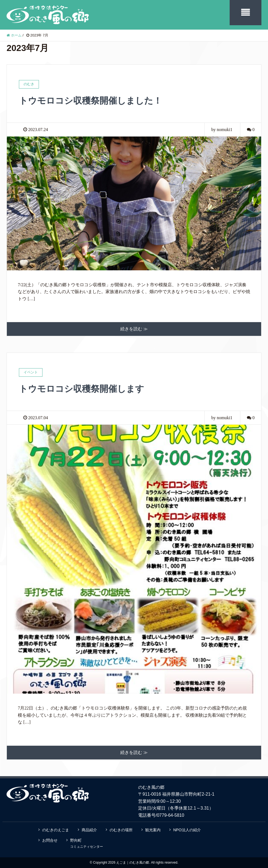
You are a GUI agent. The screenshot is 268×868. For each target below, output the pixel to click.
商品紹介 (89, 830)
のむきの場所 (121, 830)
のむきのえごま (56, 830)
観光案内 (153, 830)
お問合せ (50, 840)
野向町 (87, 843)
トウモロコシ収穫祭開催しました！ (90, 101)
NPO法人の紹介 (187, 830)
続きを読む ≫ (134, 329)
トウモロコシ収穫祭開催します (82, 389)
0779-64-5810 (170, 815)
